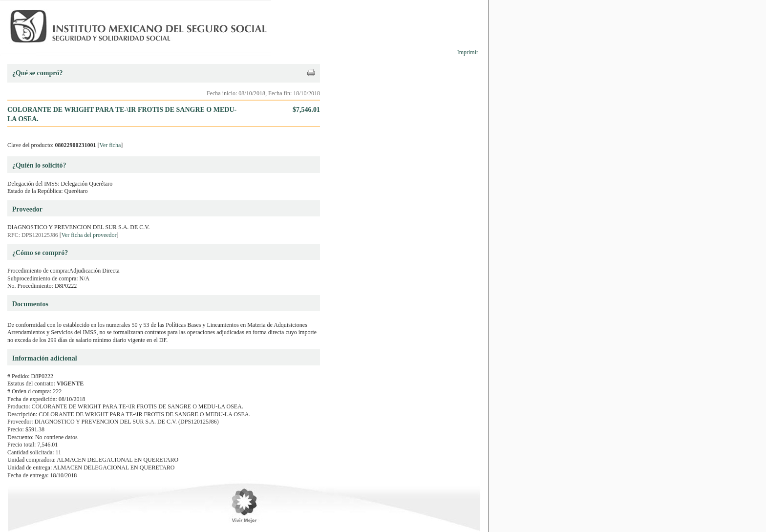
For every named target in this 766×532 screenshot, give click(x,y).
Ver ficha (110, 145)
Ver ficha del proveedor (89, 235)
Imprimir (468, 52)
